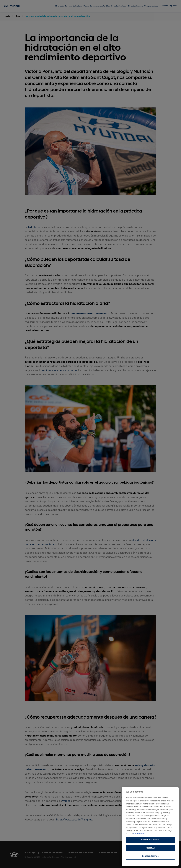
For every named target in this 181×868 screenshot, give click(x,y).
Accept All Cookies (150, 840)
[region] (150, 826)
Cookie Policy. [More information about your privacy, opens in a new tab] (139, 834)
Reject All (150, 848)
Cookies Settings (150, 856)
